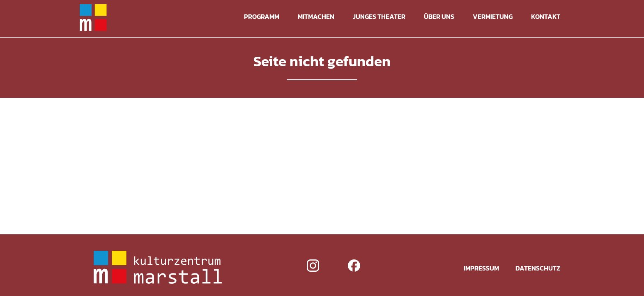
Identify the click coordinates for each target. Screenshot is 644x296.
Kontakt (546, 16)
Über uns (439, 16)
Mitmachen (316, 16)
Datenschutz (538, 268)
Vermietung (493, 16)
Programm (262, 16)
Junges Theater (379, 16)
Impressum (481, 268)
